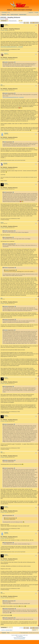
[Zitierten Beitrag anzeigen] (15, 62)
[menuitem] (8, 13)
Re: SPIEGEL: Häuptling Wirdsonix (10, 29)
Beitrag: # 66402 (4, 30)
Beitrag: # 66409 (4, 169)
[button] (25, 23)
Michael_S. (6, 53)
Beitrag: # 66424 (4, 512)
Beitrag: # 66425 (4, 538)
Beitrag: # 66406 (4, 139)
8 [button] (37, 23)
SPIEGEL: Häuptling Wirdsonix (10, 17)
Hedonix (2, 223)
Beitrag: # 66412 (4, 189)
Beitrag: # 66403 (4, 59)
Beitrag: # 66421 (4, 383)
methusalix (5, 163)
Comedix (6, 19)
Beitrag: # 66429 (4, 598)
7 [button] (35, 23)
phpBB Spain (21, 636)
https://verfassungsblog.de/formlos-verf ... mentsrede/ (12, 47)
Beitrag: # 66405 (4, 90)
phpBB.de (24, 638)
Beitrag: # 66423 (4, 457)
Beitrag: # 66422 (4, 421)
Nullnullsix (6, 133)
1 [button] (28, 23)
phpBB (16, 635)
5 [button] (32, 23)
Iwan (5, 237)
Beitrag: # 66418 (4, 228)
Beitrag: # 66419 (4, 303)
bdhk (2, 85)
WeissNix (6, 25)
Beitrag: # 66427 (4, 560)
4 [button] (31, 23)
